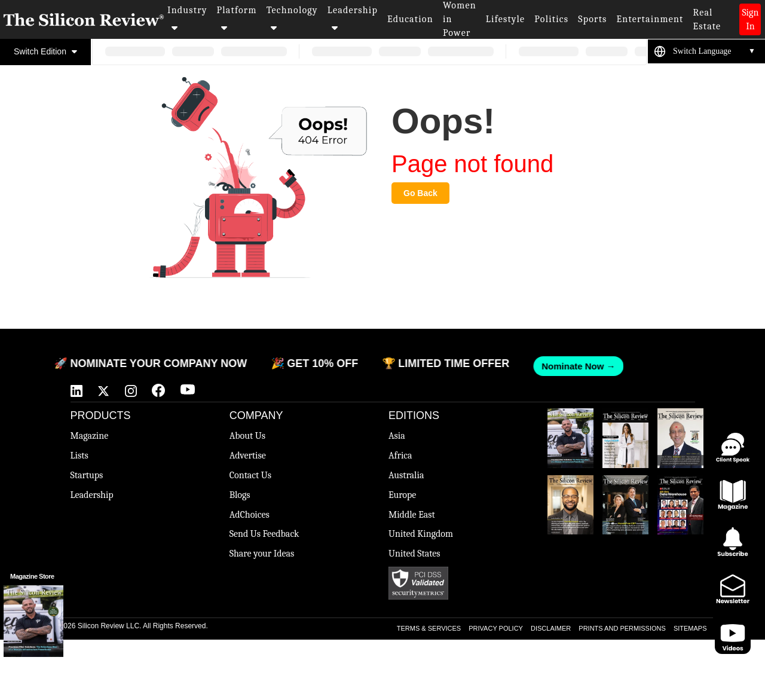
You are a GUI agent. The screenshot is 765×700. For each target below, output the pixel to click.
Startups (87, 475)
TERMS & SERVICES (429, 628)
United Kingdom (421, 534)
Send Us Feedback (264, 534)
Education (410, 19)
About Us (247, 436)
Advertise (248, 456)
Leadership (353, 19)
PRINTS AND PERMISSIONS (622, 628)
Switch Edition (45, 51)
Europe (402, 495)
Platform (237, 19)
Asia (397, 436)
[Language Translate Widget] (714, 51)
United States (414, 554)
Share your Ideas (262, 554)
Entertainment (650, 19)
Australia (406, 475)
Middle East (412, 515)
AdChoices (250, 515)
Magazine (90, 436)
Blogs (240, 495)
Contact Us (250, 475)
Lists (79, 456)
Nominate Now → (572, 366)
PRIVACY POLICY (496, 628)
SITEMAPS (690, 628)
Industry (187, 19)
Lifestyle (506, 19)
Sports (592, 19)
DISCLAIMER (551, 628)
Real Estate (707, 19)
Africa (400, 456)
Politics (551, 19)
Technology (292, 19)
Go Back (420, 193)
